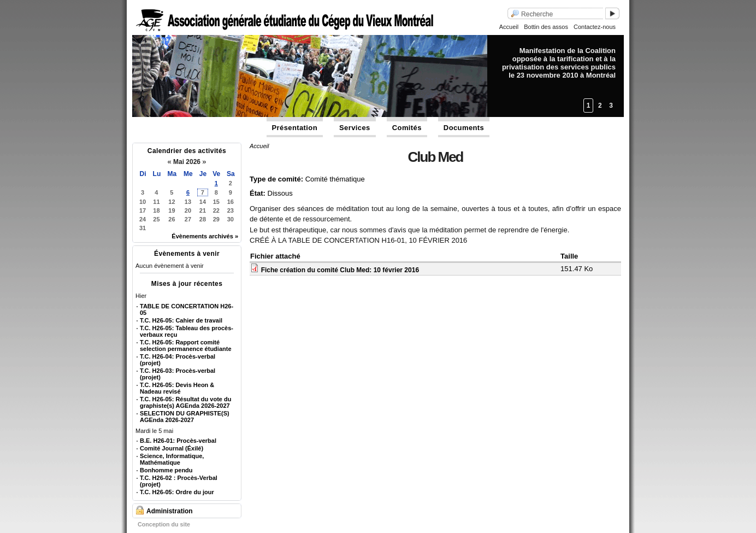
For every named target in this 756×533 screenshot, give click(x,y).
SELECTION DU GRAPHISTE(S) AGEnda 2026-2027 (185, 417)
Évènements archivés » (205, 236)
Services (355, 128)
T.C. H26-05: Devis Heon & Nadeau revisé (177, 388)
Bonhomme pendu (166, 470)
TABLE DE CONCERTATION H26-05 (187, 309)
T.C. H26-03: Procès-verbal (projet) (178, 374)
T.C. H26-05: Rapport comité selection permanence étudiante (186, 345)
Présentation (295, 128)
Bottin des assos (546, 27)
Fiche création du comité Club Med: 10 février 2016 (340, 270)
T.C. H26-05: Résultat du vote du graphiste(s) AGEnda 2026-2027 (185, 402)
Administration (170, 511)
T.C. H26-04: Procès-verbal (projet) (178, 360)
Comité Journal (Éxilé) (172, 448)
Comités (407, 128)
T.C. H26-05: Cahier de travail (181, 320)
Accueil (509, 27)
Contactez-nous (595, 27)
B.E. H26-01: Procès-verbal (178, 441)
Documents (464, 128)
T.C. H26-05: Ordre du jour (177, 492)
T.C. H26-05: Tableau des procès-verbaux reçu (187, 331)
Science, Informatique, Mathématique (172, 459)
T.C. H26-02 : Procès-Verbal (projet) (179, 481)
